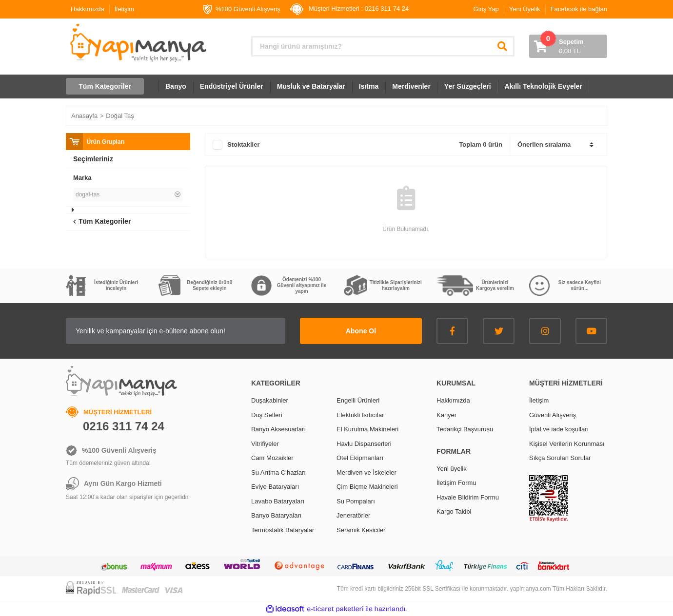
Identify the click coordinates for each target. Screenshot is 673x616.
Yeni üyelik (452, 469)
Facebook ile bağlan (579, 9)
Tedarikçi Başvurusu (465, 429)
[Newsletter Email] (176, 331)
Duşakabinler (270, 400)
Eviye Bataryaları (275, 487)
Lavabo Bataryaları (278, 501)
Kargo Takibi (454, 511)
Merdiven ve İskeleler (366, 472)
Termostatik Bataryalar (283, 530)
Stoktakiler (243, 144)
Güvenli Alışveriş (553, 415)
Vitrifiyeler (265, 444)
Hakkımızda (88, 9)
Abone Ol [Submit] (361, 331)
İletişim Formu (456, 483)
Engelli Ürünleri (358, 400)
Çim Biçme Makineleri (367, 487)
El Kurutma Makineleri (367, 429)
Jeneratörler (353, 515)
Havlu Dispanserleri (364, 444)
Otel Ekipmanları (360, 458)
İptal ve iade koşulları (559, 429)
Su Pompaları (356, 501)
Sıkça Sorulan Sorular (560, 458)
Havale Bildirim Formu (468, 497)
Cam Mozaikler (272, 458)
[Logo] (137, 43)
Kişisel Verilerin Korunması (567, 444)
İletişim (124, 9)
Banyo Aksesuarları (278, 429)
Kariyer (446, 415)
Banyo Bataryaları (276, 515)
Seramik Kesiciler (361, 530)
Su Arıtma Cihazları (278, 472)
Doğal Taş (120, 116)
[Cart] (568, 46)
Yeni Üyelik (525, 9)
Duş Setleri (267, 415)
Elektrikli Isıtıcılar (360, 415)
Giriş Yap (486, 9)
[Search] (383, 46)
